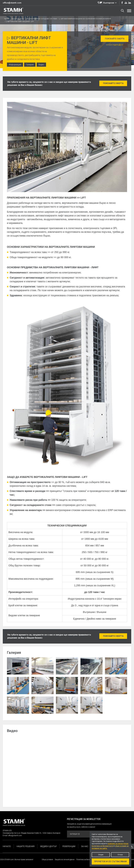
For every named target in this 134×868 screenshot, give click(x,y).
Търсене (122, 11)
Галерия (30, 65)
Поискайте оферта (115, 39)
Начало (7, 19)
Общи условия (47, 860)
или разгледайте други (115, 45)
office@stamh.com (12, 3)
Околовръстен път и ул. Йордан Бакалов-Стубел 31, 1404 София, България (31, 833)
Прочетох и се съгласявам (110, 861)
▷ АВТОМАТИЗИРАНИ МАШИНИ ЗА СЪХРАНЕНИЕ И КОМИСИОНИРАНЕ (85, 19)
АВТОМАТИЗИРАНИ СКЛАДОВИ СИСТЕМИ (42, 19)
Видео (41, 65)
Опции (101, 855)
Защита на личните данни (65, 860)
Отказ (120, 855)
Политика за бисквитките (86, 860)
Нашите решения (18, 19)
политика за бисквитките (102, 846)
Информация (15, 65)
